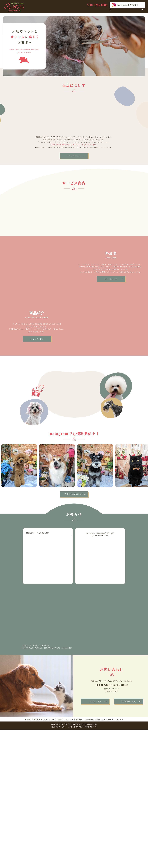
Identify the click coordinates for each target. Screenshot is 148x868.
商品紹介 (123, 11)
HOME (85, 11)
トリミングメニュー (48, 720)
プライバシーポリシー (104, 720)
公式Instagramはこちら (74, 494)
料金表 (115, 11)
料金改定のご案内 (43, 533)
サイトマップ (118, 720)
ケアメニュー (69, 720)
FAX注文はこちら (128, 701)
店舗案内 (94, 11)
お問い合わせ (134, 11)
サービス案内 (104, 11)
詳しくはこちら (74, 156)
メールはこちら (95, 701)
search (142, 11)
